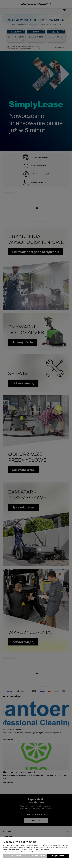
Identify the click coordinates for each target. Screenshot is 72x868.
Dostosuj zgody (38, 856)
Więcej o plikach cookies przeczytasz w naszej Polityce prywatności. (22, 851)
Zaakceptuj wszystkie (58, 856)
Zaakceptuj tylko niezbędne (17, 856)
